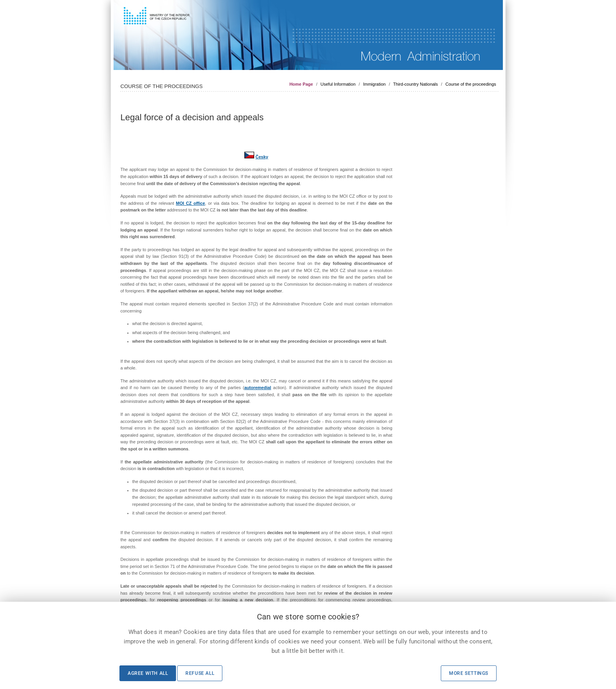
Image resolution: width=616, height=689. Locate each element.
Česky (262, 157)
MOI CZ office (191, 203)
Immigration (374, 84)
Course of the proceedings (471, 84)
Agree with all (148, 673)
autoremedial (258, 388)
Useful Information (338, 84)
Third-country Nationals (416, 84)
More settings (469, 673)
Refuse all (200, 673)
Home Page (301, 84)
